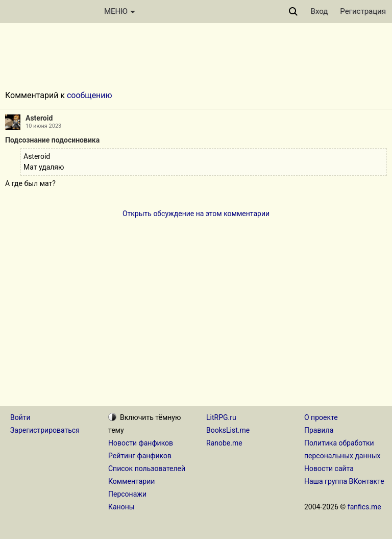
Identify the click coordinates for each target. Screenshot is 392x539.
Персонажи (127, 494)
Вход (320, 11)
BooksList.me (228, 430)
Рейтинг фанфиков (140, 456)
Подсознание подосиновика (52, 140)
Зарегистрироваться (45, 430)
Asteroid (39, 118)
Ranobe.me (224, 443)
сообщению (90, 95)
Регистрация (363, 11)
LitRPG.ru (221, 417)
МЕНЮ (120, 11)
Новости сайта (329, 468)
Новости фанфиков (141, 443)
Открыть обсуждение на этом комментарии (196, 214)
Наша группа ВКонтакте (344, 481)
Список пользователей (147, 468)
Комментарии (131, 481)
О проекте (321, 417)
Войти (20, 417)
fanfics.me (364, 507)
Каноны (121, 507)
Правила (319, 430)
